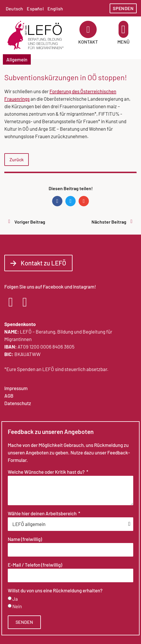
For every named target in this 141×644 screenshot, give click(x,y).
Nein (17, 606)
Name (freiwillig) (25, 539)
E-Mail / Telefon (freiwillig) (35, 565)
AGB (9, 396)
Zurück (17, 159)
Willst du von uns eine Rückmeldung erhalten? (55, 591)
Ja (15, 599)
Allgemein (17, 59)
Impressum (16, 388)
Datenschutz (18, 403)
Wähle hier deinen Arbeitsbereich (43, 514)
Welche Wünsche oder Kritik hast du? (47, 472)
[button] (123, 29)
